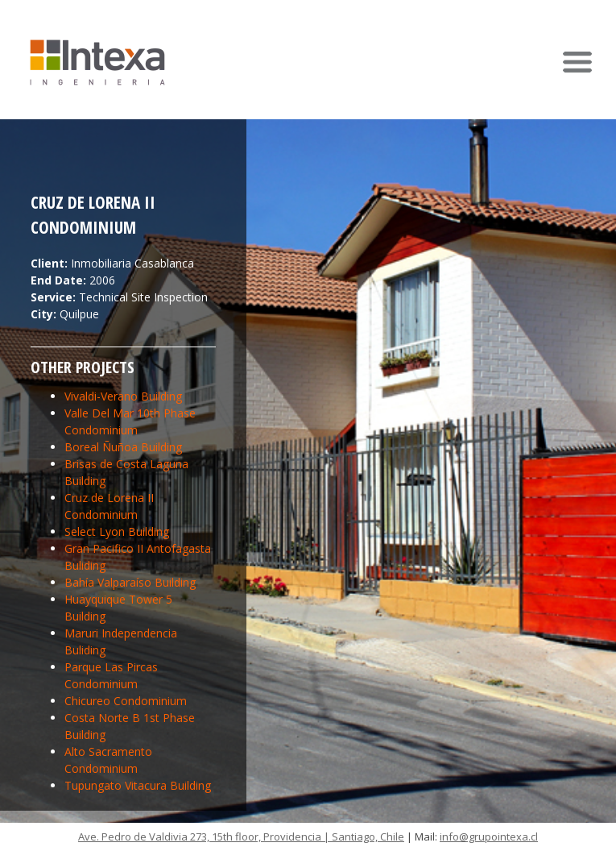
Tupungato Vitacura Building (138, 785)
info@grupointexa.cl (489, 836)
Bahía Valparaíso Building (130, 582)
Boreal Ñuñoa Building (123, 447)
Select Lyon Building (117, 531)
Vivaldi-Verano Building (123, 396)
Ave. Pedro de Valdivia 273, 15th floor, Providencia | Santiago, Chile (241, 836)
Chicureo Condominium (126, 701)
